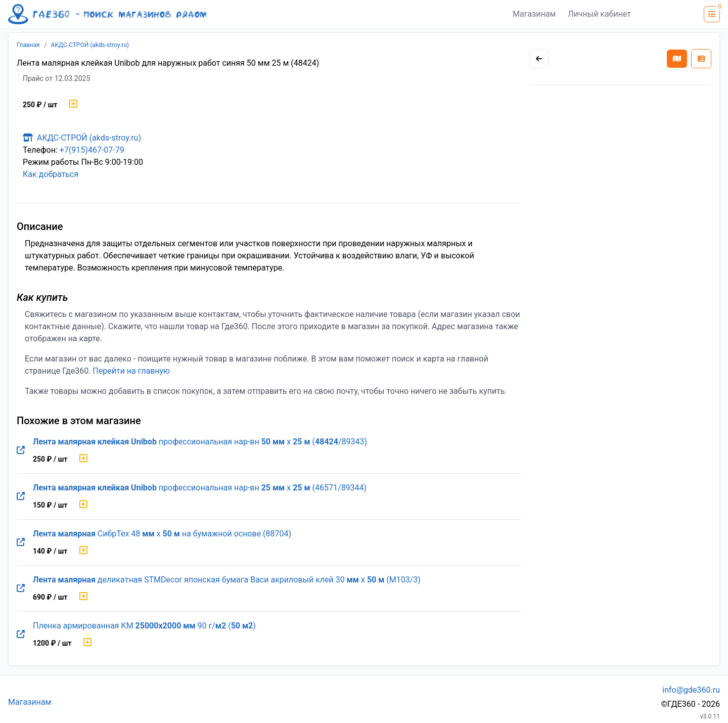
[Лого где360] (107, 14)
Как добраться (51, 174)
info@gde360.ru (691, 690)
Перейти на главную (131, 371)
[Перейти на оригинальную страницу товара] (21, 450)
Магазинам (534, 14)
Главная (28, 45)
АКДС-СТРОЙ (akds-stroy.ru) (90, 45)
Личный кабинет (599, 14)
